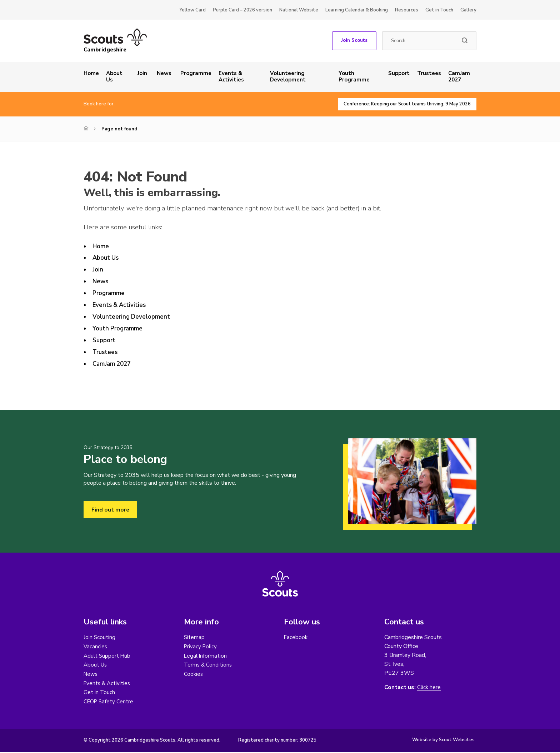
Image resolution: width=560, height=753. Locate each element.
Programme (196, 73)
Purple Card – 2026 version (242, 10)
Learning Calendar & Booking (357, 10)
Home (91, 73)
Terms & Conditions (209, 665)
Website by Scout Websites (443, 740)
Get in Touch (439, 10)
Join (142, 73)
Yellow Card (192, 10)
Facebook (296, 637)
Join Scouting (100, 637)
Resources (407, 10)
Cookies (194, 674)
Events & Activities (231, 76)
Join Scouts (354, 40)
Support (399, 73)
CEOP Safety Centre (109, 702)
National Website (299, 10)
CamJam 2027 (459, 76)
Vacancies (96, 647)
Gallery (468, 10)
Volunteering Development (288, 76)
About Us (114, 76)
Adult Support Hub (108, 656)
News (164, 73)
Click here (429, 687)
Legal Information (206, 656)
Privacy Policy (201, 647)
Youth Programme (354, 76)
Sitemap (194, 637)
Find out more (111, 510)
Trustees (429, 73)
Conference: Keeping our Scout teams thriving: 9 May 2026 (403, 104)
